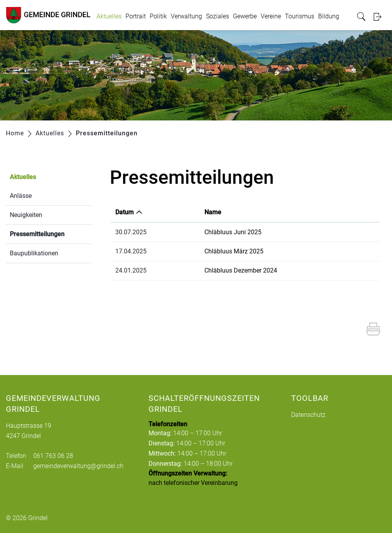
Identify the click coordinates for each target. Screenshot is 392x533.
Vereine (271, 16)
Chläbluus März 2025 (234, 251)
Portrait (136, 16)
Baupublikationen (34, 253)
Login (380, 17)
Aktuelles (109, 16)
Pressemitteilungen (51, 233)
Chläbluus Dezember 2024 (241, 270)
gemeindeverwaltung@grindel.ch (78, 466)
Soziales (217, 16)
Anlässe (21, 196)
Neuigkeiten (26, 215)
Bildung (329, 16)
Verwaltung (186, 16)
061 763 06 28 (53, 456)
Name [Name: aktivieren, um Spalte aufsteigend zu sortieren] (213, 212)
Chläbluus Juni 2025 (233, 232)
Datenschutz (308, 415)
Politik (158, 16)
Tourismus (300, 16)
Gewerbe (245, 16)
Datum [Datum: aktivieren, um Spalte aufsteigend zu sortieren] (124, 212)
